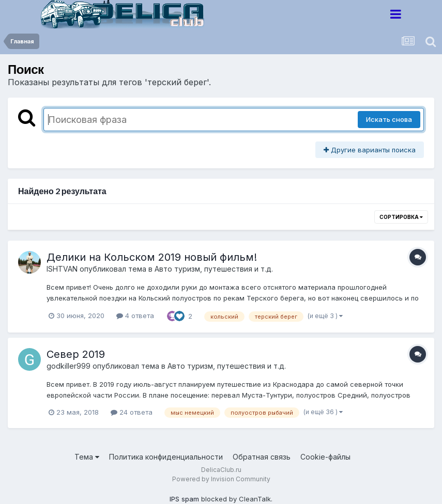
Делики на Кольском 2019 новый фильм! (152, 257)
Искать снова (389, 119)
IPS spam (184, 499)
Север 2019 (76, 354)
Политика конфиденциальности (166, 457)
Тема (87, 457)
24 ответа (132, 412)
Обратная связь (262, 457)
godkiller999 (68, 366)
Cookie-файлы (325, 457)
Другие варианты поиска (370, 150)
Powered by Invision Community (221, 479)
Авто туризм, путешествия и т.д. (214, 269)
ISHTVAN (62, 269)
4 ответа (135, 316)
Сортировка (401, 217)
